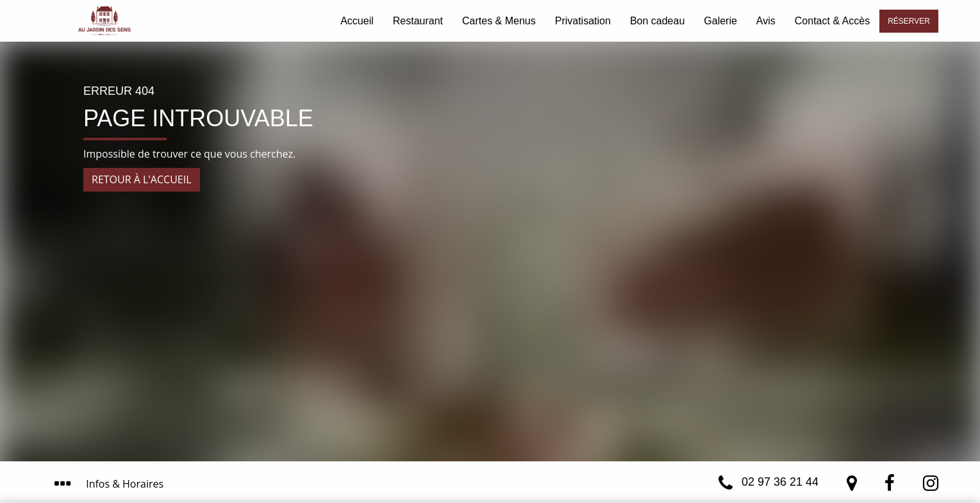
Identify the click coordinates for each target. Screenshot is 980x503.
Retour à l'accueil (142, 179)
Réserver (909, 21)
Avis (766, 21)
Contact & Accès (832, 21)
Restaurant (418, 21)
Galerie (720, 21)
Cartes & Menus (499, 21)
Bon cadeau (657, 21)
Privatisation (583, 21)
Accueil (357, 21)
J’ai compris (618, 437)
